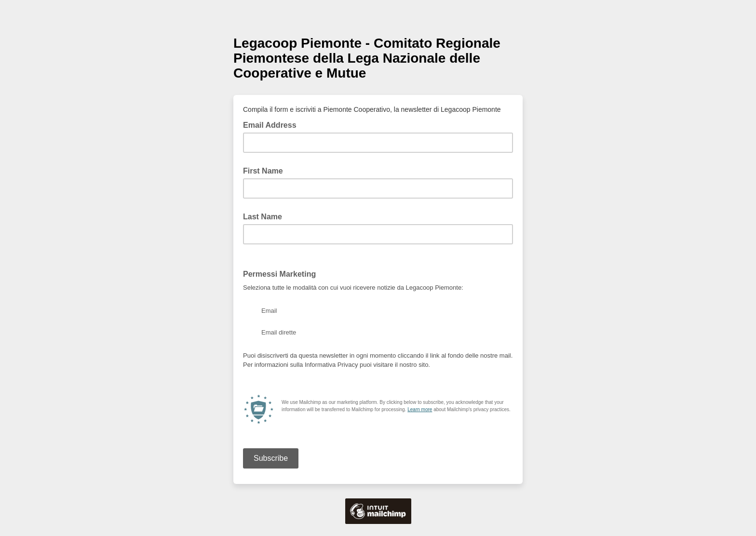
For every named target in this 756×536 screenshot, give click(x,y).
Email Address (273, 124)
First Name (263, 171)
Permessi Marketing (282, 273)
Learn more (420, 409)
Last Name (263, 217)
